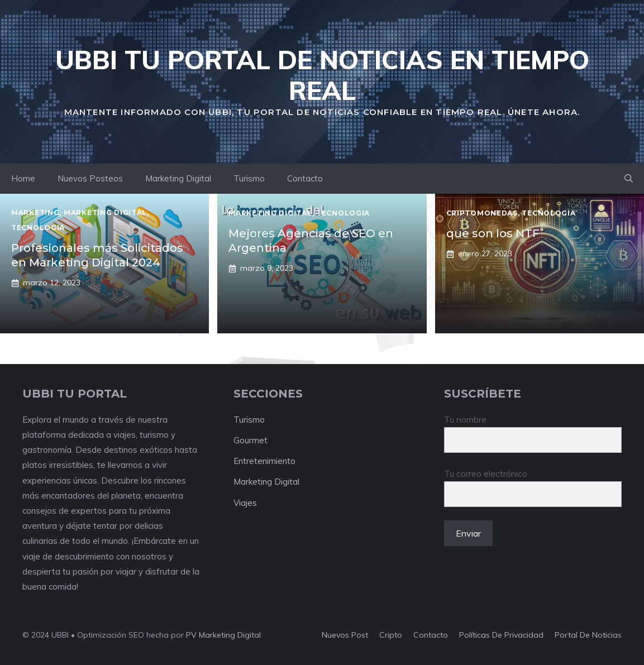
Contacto (305, 178)
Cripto (391, 635)
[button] (629, 179)
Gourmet (251, 440)
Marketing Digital (178, 178)
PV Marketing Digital (223, 635)
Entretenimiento (264, 461)
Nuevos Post (345, 635)
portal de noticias (588, 635)
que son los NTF (493, 233)
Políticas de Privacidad (501, 635)
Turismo (249, 178)
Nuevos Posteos (90, 178)
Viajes (245, 503)
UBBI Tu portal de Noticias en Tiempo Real (322, 75)
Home (23, 178)
